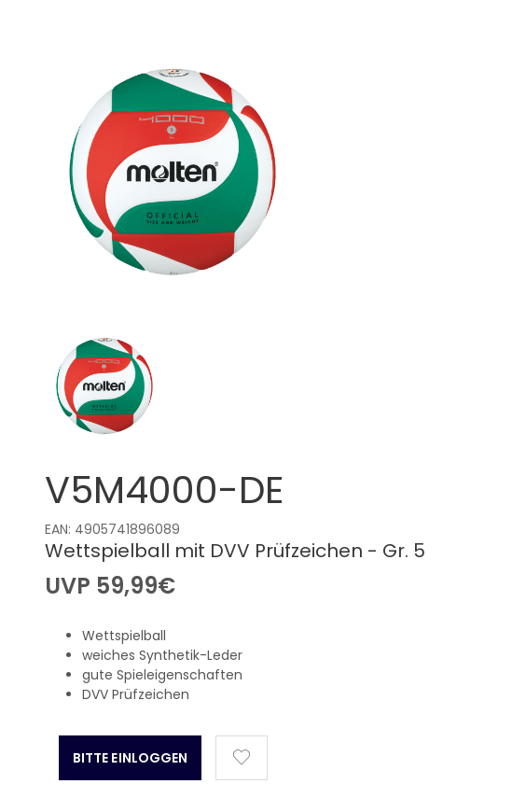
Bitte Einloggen (130, 758)
